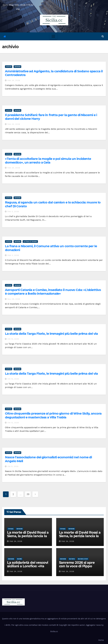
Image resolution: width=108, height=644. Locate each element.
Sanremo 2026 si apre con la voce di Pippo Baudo (77, 566)
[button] (103, 36)
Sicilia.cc (54, 631)
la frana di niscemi (30, 241)
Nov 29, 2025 (14, 299)
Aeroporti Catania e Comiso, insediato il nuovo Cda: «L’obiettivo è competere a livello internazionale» (53, 292)
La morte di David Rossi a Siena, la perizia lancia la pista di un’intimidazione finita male (28, 538)
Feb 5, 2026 (13, 212)
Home (101, 640)
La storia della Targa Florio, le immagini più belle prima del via (51, 334)
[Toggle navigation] (53, 36)
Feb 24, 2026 (14, 80)
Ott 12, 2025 (13, 423)
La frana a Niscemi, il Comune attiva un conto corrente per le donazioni (51, 248)
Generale (17, 67)
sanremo (72, 559)
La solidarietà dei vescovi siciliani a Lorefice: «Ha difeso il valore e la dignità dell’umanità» (28, 568)
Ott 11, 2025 (13, 466)
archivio (9, 67)
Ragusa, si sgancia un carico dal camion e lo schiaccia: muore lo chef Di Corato (53, 204)
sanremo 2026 (83, 559)
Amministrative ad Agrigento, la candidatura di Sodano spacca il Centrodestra (54, 73)
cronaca (11, 529)
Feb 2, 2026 (13, 255)
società (19, 559)
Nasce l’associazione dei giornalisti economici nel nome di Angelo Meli (48, 459)
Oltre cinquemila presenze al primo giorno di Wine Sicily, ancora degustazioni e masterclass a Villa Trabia (53, 415)
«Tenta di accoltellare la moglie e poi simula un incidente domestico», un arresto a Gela (48, 161)
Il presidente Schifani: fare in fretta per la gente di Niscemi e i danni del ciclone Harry (51, 117)
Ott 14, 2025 (13, 339)
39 (28, 494)
